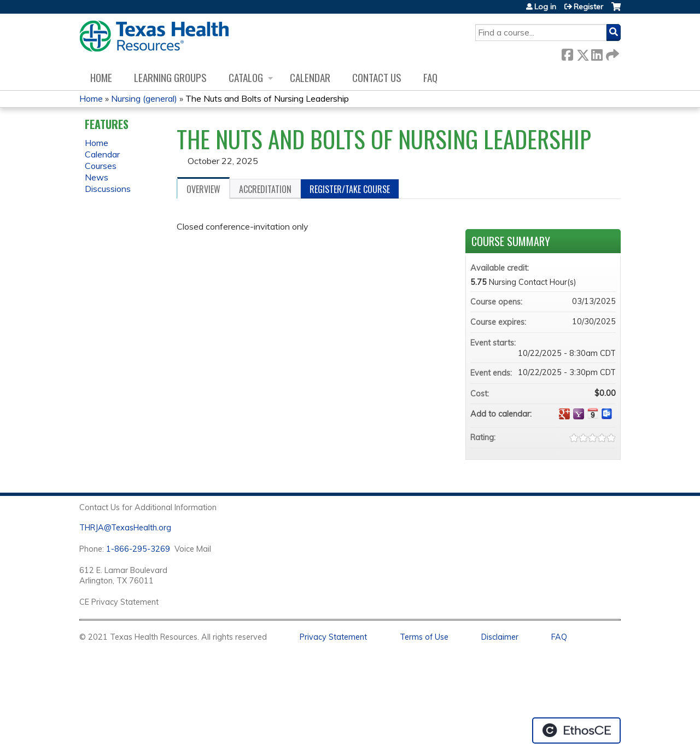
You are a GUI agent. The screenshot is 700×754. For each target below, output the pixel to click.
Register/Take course (350, 189)
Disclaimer (500, 637)
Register (588, 7)
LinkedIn (597, 53)
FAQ (430, 77)
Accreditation (265, 189)
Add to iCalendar (593, 413)
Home (101, 77)
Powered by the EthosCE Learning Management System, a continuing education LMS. (576, 730)
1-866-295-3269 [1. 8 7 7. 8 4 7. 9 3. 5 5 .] (138, 549)
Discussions (108, 189)
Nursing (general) (144, 98)
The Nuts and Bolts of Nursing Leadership (267, 98)
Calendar (310, 77)
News (97, 177)
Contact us (377, 77)
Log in (545, 7)
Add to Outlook (607, 414)
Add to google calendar (564, 414)
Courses (101, 166)
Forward (611, 53)
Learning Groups (170, 77)
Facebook (567, 53)
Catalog (246, 77)
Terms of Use (424, 637)
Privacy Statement (333, 637)
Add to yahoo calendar (579, 414)
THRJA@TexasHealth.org (125, 528)
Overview (203, 189)
